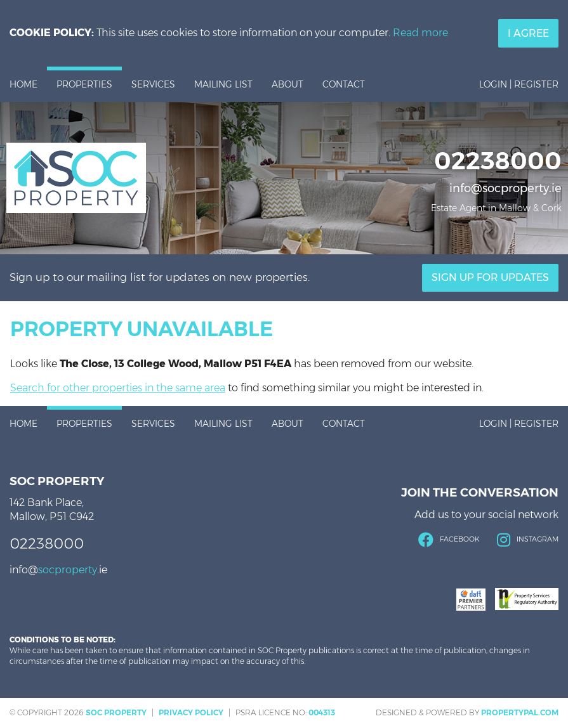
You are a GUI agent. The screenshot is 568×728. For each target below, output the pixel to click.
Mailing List (223, 84)
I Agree (528, 33)
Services (153, 84)
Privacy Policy (191, 712)
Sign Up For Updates (490, 277)
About (287, 84)
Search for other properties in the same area (118, 388)
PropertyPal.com (520, 712)
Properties (84, 84)
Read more (420, 33)
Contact (344, 84)
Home (23, 84)
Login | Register (519, 84)
